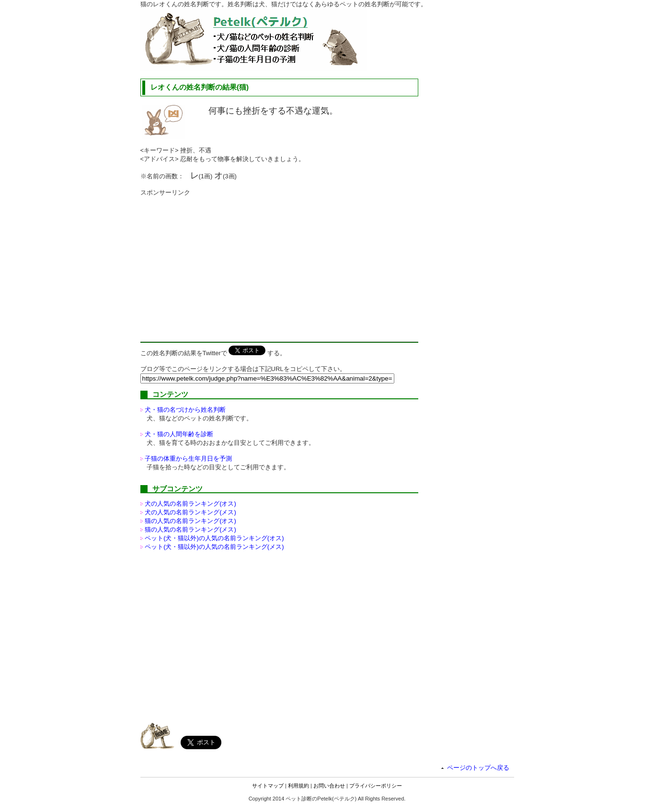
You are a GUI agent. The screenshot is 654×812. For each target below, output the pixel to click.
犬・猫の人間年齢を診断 (179, 434)
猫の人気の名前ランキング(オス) (190, 521)
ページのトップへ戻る (478, 768)
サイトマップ (268, 786)
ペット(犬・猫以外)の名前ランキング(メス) (214, 547)
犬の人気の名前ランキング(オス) (190, 504)
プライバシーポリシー (376, 786)
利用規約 (298, 786)
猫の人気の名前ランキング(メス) (190, 529)
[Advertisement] (221, 264)
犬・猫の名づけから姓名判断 (185, 410)
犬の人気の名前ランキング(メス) (190, 512)
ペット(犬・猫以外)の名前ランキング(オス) (214, 538)
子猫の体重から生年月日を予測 (188, 458)
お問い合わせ (329, 786)
